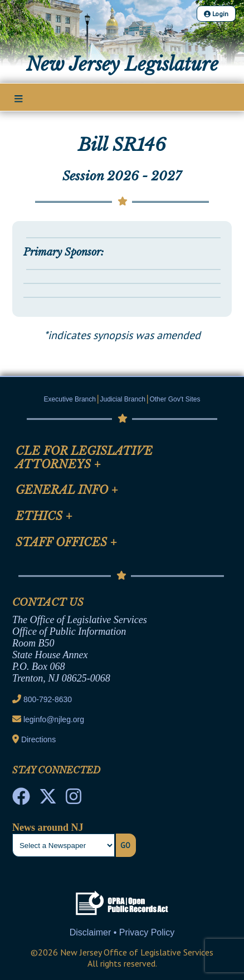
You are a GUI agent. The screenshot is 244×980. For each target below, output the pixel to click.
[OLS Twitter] (48, 800)
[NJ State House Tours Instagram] (74, 800)
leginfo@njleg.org (54, 719)
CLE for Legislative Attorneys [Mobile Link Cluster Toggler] (84, 458)
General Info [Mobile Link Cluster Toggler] (67, 490)
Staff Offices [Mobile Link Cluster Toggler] (66, 542)
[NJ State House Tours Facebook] (21, 800)
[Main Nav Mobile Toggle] (19, 98)
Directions (38, 739)
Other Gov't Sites (175, 399)
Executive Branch (70, 399)
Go (125, 845)
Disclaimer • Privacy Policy (122, 932)
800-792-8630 (48, 699)
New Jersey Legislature (122, 65)
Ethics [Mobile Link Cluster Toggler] (44, 516)
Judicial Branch (123, 399)
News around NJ (48, 827)
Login (216, 14)
